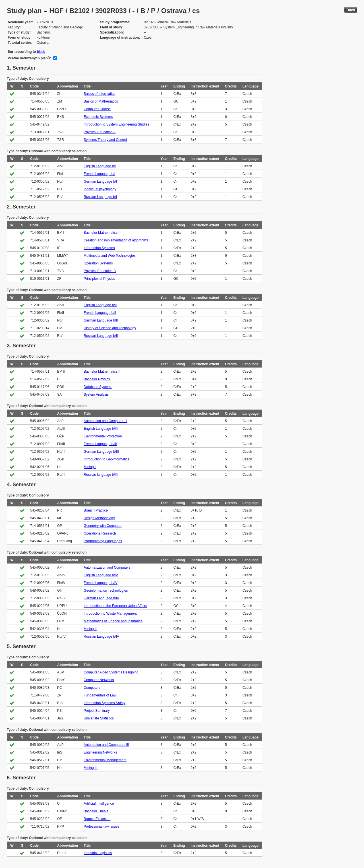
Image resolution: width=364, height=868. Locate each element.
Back (351, 10)
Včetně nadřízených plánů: (29, 58)
